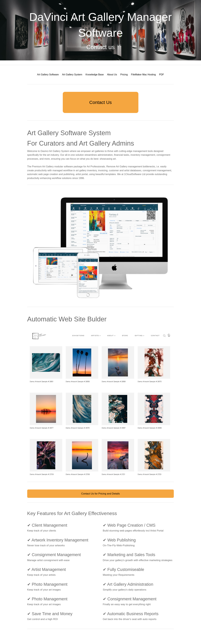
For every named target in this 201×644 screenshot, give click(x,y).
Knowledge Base (95, 75)
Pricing (124, 75)
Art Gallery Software (48, 75)
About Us (112, 75)
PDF (162, 75)
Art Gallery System (72, 75)
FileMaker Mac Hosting (143, 75)
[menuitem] (48, 75)
